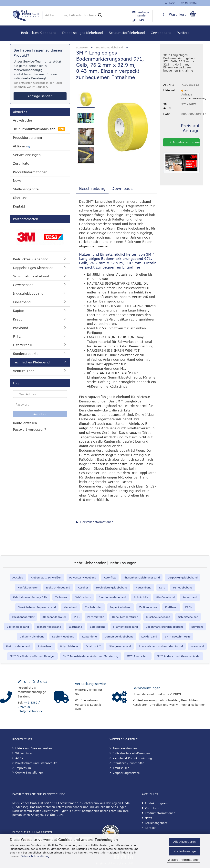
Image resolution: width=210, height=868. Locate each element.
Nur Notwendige (185, 851)
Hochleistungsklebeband (112, 587)
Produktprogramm (27, 138)
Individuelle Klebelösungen (131, 753)
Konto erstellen (25, 423)
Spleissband (98, 627)
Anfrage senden (143, 14)
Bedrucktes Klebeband (39, 33)
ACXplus (18, 577)
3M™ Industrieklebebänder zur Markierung (91, 656)
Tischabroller (93, 607)
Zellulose (61, 597)
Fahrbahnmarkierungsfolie (30, 597)
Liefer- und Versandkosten (34, 748)
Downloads (122, 188)
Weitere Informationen (184, 860)
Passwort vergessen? (30, 429)
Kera (162, 587)
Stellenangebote (26, 189)
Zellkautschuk (148, 607)
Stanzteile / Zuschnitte (128, 763)
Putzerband (190, 597)
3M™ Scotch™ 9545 (178, 636)
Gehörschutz (83, 597)
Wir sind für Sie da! (33, 682)
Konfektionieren (28, 587)
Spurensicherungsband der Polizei (161, 646)
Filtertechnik (22, 345)
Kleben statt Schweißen (46, 577)
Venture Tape (24, 371)
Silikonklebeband (18, 627)
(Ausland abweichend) (194, 99)
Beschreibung (92, 188)
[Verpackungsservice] (62, 697)
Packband (21, 328)
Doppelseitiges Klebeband (83, 33)
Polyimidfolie (96, 617)
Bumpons (197, 627)
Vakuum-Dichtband (32, 636)
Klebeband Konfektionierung (132, 758)
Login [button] (170, 3)
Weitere (183, 33)
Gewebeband (161, 33)
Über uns (20, 198)
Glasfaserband (165, 597)
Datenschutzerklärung (35, 856)
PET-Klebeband (183, 587)
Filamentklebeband (126, 627)
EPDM (189, 607)
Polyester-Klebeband (83, 577)
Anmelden (40, 414)
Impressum (23, 768)
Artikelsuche (22, 120)
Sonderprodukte (26, 354)
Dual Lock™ (93, 646)
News (17, 181)
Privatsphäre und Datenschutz (36, 763)
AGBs (19, 758)
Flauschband (143, 587)
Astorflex (110, 577)
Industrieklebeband (28, 293)
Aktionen (21, 146)
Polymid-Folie (69, 646)
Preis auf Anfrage (190, 128)
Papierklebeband (121, 607)
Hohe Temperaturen (125, 617)
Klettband (171, 607)
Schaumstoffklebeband (127, 33)
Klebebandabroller (54, 617)
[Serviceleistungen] (119, 697)
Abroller (83, 587)
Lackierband (149, 636)
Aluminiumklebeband (112, 597)
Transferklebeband (49, 627)
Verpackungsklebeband (183, 577)
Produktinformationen (30, 172)
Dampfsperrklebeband (119, 636)
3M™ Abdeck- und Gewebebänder (179, 656)
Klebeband (70, 607)
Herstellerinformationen (97, 522)
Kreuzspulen (121, 768)
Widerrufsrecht (26, 753)
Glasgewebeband (120, 646)
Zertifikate (21, 163)
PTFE (17, 336)
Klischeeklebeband (158, 617)
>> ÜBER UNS (55, 815)
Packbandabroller (23, 617)
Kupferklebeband (63, 636)
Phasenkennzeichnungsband (142, 577)
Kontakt (19, 206)
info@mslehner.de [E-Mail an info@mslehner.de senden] (30, 711)
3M (128, 656)
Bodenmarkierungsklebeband (165, 627)
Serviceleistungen (27, 155)
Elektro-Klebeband (58, 587)
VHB (77, 617)
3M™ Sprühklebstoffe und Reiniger (32, 656)
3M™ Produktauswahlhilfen (39, 129)
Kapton (19, 311)
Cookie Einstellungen (30, 772)
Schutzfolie (141, 597)
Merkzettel (189, 3)
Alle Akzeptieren (184, 842)
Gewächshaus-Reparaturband (37, 607)
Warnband (75, 627)
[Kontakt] (6, 697)
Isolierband (22, 302)
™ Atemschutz (139, 656)
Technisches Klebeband (31, 362)
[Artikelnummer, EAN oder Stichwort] (100, 15)
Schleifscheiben (188, 617)
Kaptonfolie (89, 636)
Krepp (18, 319)
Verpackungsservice (91, 684)
